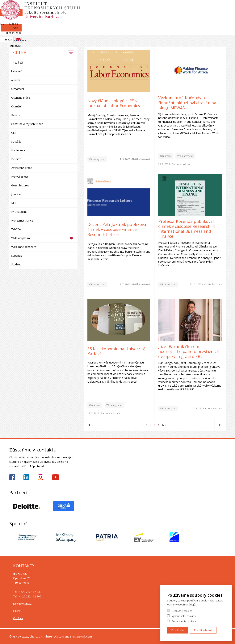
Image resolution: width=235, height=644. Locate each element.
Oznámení (18, 89)
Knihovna (220, 20)
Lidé (54, 31)
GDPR (17, 611)
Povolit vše (178, 630)
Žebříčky (16, 229)
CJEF (14, 133)
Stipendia (17, 256)
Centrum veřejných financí (27, 124)
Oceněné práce (21, 98)
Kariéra (16, 115)
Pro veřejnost (20, 177)
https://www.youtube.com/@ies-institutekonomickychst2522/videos (56, 477)
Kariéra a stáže (209, 31)
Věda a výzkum (164, 31)
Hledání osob (218, 7)
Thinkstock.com (54, 636)
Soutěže (16, 141)
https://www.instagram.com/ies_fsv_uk (40, 477)
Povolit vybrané (203, 630)
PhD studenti (19, 212)
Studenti (16, 264)
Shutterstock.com (81, 636)
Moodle (190, 7)
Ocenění (16, 106)
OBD (202, 7)
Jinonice (16, 194)
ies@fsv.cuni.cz (22, 604)
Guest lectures (20, 185)
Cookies (18, 618)
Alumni (15, 80)
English (223, 14)
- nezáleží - (18, 62)
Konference (18, 150)
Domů (10, 41)
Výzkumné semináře (24, 247)
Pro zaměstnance (22, 220)
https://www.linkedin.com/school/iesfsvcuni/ (26, 477)
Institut (21, 31)
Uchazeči (87, 31)
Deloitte (16, 159)
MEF (14, 203)
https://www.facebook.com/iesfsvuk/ (12, 477)
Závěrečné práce (22, 168)
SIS (178, 7)
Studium (123, 31)
